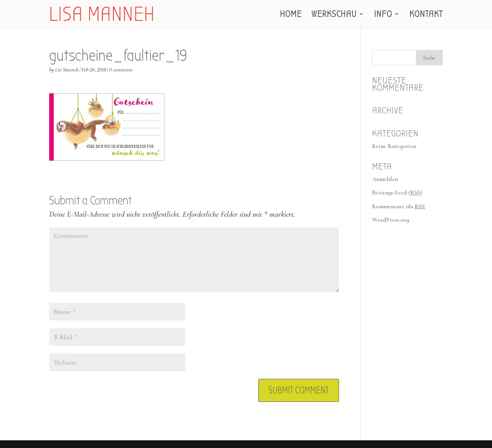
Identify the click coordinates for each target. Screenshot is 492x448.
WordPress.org (391, 220)
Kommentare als (398, 206)
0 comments (121, 70)
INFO (383, 15)
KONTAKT (426, 15)
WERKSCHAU (334, 15)
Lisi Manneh (67, 70)
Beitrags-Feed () (397, 192)
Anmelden (385, 179)
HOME (291, 15)
